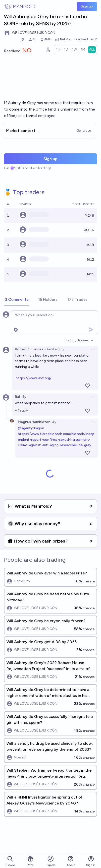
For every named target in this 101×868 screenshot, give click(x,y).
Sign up (87, 6)
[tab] (17, 300)
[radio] (58, 50)
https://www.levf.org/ (34, 378)
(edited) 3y (56, 349)
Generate (84, 131)
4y (24, 397)
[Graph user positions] (48, 50)
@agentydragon (31, 428)
